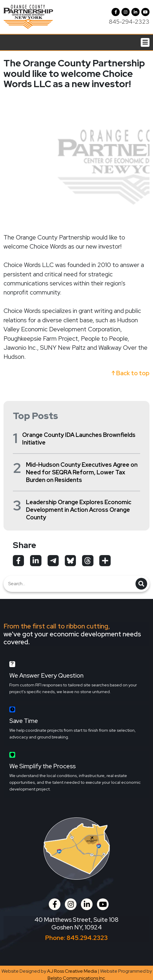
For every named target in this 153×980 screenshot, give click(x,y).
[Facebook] (116, 12)
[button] (126, 12)
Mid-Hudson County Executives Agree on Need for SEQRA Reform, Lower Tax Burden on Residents (82, 472)
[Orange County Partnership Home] (28, 16)
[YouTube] (145, 12)
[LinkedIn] (135, 12)
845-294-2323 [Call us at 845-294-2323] (129, 22)
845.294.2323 (87, 938)
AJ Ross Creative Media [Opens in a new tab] (72, 971)
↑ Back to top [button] (131, 373)
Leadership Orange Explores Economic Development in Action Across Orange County (79, 510)
